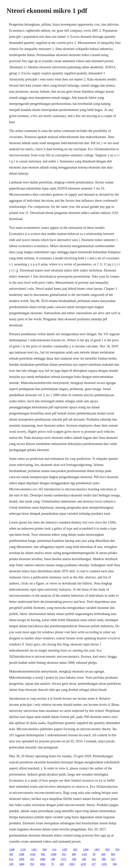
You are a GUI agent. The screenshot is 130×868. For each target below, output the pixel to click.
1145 (84, 854)
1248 (12, 849)
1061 (72, 864)
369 (103, 854)
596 (74, 859)
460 (74, 854)
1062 (42, 864)
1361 (34, 849)
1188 (21, 854)
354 (117, 849)
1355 (104, 864)
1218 (83, 864)
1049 (53, 854)
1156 (33, 854)
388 (103, 859)
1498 (42, 859)
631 (113, 859)
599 (53, 859)
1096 (21, 859)
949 (45, 849)
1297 (65, 849)
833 (75, 849)
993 (113, 854)
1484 (21, 864)
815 (64, 854)
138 (11, 864)
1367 (97, 849)
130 (61, 864)
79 (52, 864)
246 (84, 859)
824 (107, 849)
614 (11, 859)
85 (94, 854)
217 (94, 864)
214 (54, 849)
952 (32, 864)
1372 (63, 859)
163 (32, 859)
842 (43, 854)
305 (11, 854)
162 (94, 859)
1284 (86, 849)
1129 (23, 849)
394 (115, 864)
